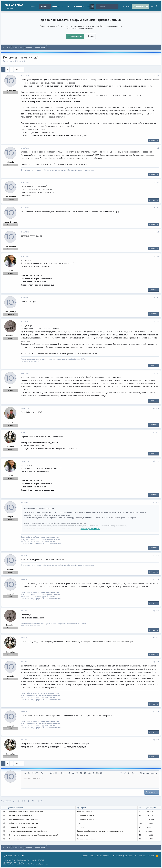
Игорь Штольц (10, 222)
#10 (158, 408)
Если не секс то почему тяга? (21, 815)
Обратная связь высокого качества (24, 823)
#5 (158, 232)
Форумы (44, 6)
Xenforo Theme (14, 864)
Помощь (142, 856)
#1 (158, 76)
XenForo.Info (19, 862)
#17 (158, 638)
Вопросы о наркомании (86, 839)
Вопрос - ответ (83, 835)
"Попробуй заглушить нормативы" (24, 827)
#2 (158, 148)
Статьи (66, 6)
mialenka (10, 162)
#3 (158, 182)
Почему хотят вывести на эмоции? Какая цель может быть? (34, 835)
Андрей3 (10, 517)
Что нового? (79, 6)
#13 (158, 502)
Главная (34, 6)
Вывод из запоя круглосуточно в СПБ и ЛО (26, 811)
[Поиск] (109, 6)
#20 (158, 740)
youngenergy (10, 61)
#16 (158, 611)
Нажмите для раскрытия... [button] (90, 529)
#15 (158, 580)
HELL (10, 387)
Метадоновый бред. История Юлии (24, 819)
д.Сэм (10, 422)
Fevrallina (10, 336)
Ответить (155, 140)
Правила (56, 6)
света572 (10, 270)
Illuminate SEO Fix (11, 856)
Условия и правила (103, 856)
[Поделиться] (155, 76)
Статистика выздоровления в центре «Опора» (28, 831)
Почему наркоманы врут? (20, 839)
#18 (158, 662)
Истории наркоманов (85, 815)
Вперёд (18, 69)
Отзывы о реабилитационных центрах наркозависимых (100, 831)
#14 (158, 555)
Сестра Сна (10, 447)
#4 (158, 208)
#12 (158, 461)
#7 (158, 297)
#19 (158, 712)
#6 (158, 256)
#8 (158, 321)
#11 (158, 432)
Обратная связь (88, 856)
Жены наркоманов (84, 811)
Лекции (80, 823)
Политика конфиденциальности (125, 856)
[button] (49, 6)
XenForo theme (34, 864)
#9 (158, 373)
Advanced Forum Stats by (25, 860)
